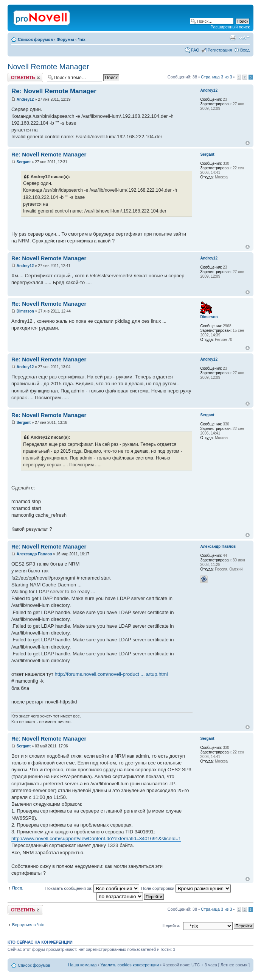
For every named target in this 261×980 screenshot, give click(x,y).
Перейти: (172, 925)
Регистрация (220, 50)
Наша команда (82, 965)
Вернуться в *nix (28, 925)
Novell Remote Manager (48, 67)
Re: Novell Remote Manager (54, 91)
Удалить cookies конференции (130, 965)
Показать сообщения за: (92, 888)
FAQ (195, 50)
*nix (82, 39)
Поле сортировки (186, 888)
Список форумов (35, 39)
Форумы (65, 39)
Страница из (216, 77)
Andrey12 (25, 99)
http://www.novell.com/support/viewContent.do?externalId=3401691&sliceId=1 (96, 839)
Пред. (18, 888)
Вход (245, 50)
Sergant (24, 162)
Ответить (25, 77)
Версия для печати (233, 38)
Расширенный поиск (230, 27)
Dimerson (25, 311)
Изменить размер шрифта (244, 38)
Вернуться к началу (248, 143)
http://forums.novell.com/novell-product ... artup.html (111, 674)
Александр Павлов (34, 554)
